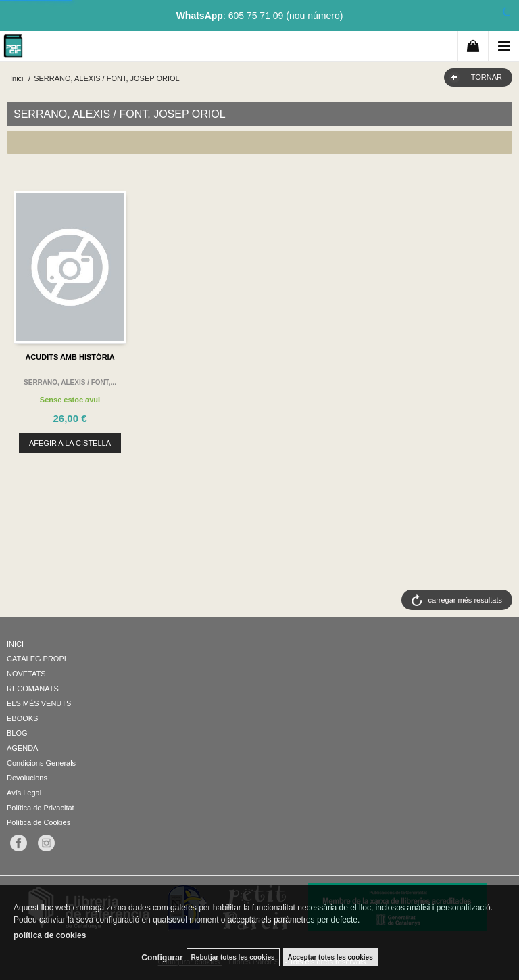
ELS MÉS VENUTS (39, 703)
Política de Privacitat (41, 808)
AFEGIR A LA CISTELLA (70, 443)
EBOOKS (22, 718)
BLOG (17, 733)
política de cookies (50, 935)
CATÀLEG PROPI (36, 659)
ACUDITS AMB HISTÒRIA (70, 357)
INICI (15, 644)
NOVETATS (26, 674)
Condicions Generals (41, 763)
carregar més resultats (465, 600)
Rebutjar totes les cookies (233, 957)
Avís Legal (24, 793)
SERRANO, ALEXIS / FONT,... (70, 382)
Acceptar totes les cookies (330, 957)
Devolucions (27, 778)
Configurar (162, 958)
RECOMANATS (33, 689)
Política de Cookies (39, 822)
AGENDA (22, 748)
